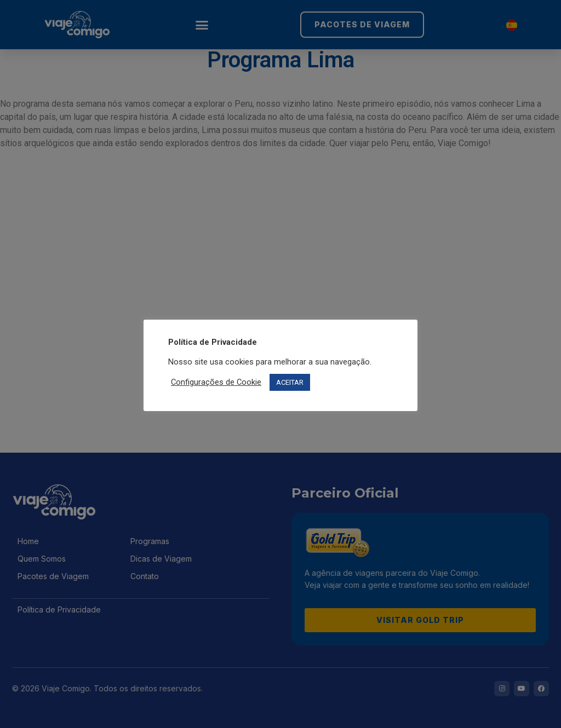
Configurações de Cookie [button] (216, 382)
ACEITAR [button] (290, 382)
